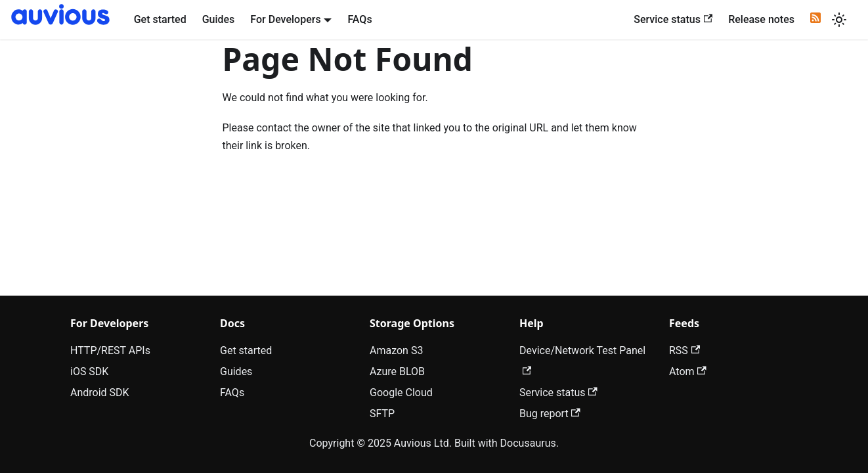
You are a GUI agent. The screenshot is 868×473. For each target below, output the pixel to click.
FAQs (359, 19)
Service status (673, 19)
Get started (160, 19)
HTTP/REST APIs (110, 350)
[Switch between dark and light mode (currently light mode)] (839, 20)
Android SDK (100, 393)
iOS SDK (89, 372)
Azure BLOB (397, 372)
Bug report (550, 414)
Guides (219, 19)
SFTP (382, 414)
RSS (684, 350)
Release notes (761, 19)
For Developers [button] (285, 19)
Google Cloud (401, 393)
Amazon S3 (396, 350)
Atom (688, 372)
